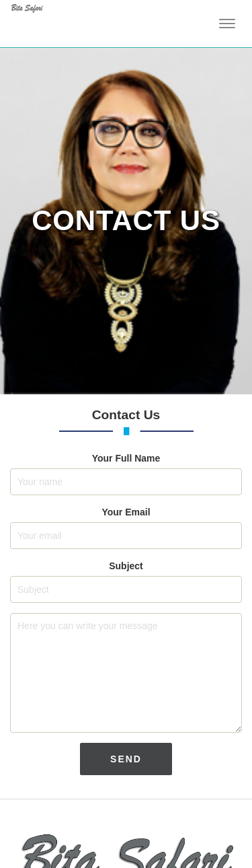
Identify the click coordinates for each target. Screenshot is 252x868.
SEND (139, 759)
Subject (126, 566)
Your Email (126, 512)
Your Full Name (126, 458)
